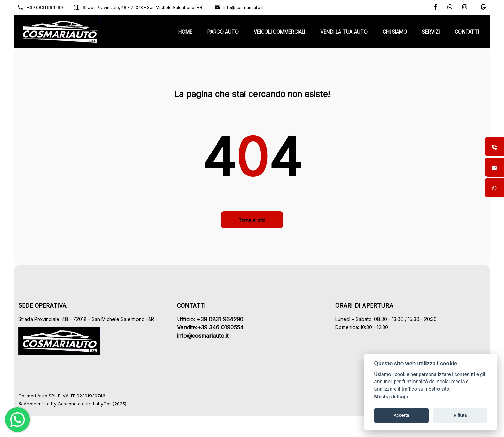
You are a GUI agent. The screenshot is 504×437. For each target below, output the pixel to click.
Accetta (401, 415)
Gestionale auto (81, 404)
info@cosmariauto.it (246, 7)
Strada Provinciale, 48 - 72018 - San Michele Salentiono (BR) (145, 7)
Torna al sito (252, 220)
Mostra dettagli (391, 397)
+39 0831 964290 (47, 7)
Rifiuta (460, 415)
